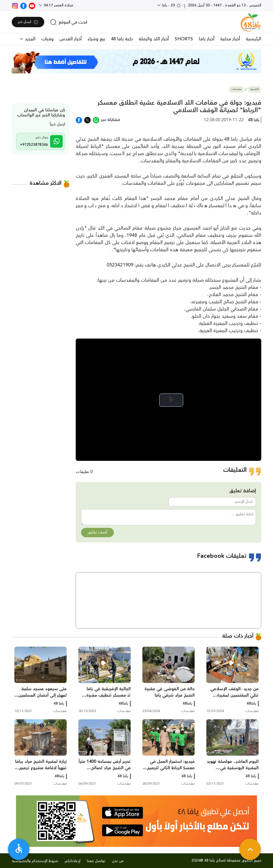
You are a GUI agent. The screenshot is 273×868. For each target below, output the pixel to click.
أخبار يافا (207, 39)
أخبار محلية (230, 39)
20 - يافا (171, 5)
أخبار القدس (71, 39)
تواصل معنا (96, 861)
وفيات (47, 39)
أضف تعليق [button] (97, 532)
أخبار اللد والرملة (154, 39)
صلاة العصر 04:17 (58, 5)
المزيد (29, 39)
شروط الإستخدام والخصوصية (35, 861)
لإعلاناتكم (73, 861)
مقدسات (236, 89)
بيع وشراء (96, 39)
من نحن (118, 861)
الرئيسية (254, 39)
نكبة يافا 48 (122, 39)
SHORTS (184, 39)
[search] (69, 22)
